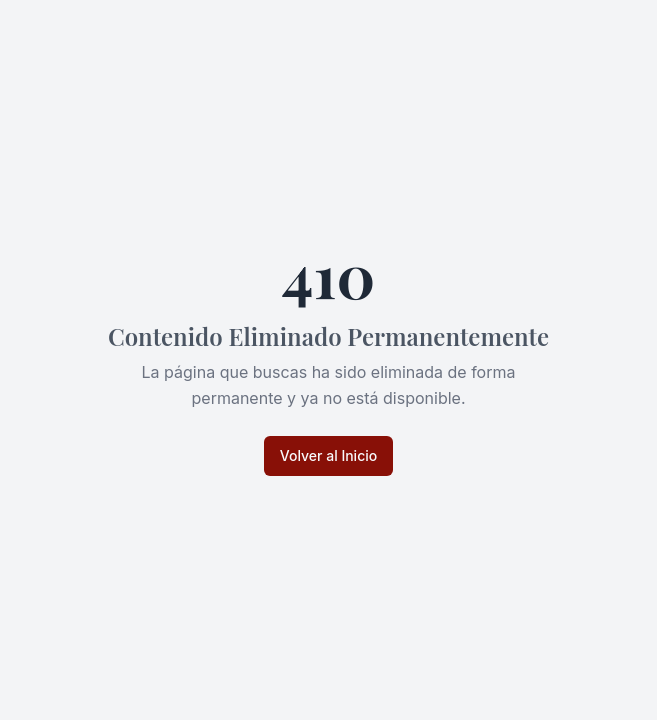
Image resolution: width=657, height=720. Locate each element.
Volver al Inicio (328, 455)
